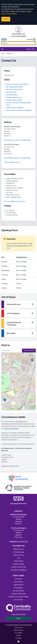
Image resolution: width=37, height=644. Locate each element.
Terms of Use (18, 627)
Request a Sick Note (18, 594)
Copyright (18, 638)
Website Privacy (19, 630)
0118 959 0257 (9, 75)
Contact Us (19, 579)
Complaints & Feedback (19, 570)
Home (3, 54)
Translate (31, 39)
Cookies (19, 635)
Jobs (18, 558)
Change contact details (14, 100)
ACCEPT (6, 19)
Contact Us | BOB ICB (11, 429)
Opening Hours (18, 549)
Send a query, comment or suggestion (19, 110)
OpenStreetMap (32, 409)
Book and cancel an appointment (17, 84)
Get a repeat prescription (14, 87)
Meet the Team (18, 555)
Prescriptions (19, 588)
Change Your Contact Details (18, 597)
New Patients (18, 582)
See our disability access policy (15, 201)
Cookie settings (11, 14)
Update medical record (14, 97)
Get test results (11, 92)
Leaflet (24, 409)
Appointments (18, 585)
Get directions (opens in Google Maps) (17, 140)
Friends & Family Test (19, 567)
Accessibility (18, 633)
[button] (32, 360)
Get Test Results (18, 591)
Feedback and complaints (15, 108)
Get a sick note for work (14, 89)
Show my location (29, 350)
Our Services (18, 600)
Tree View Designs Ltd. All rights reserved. (19, 625)
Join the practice (12, 95)
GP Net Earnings (18, 552)
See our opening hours (12, 162)
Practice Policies (19, 564)
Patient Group (19, 561)
